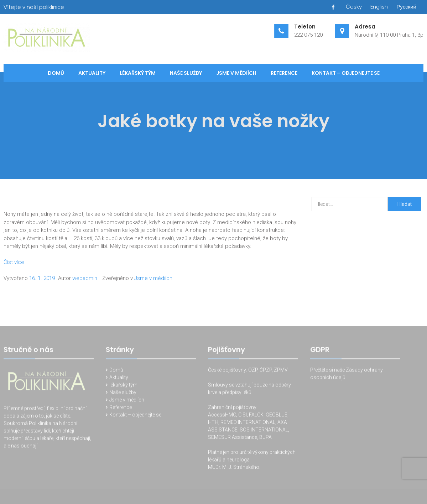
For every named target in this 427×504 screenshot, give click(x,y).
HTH (213, 423)
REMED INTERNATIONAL (248, 423)
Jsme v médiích (236, 73)
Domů (56, 73)
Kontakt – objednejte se (346, 73)
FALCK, (257, 416)
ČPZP (266, 371)
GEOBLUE (277, 416)
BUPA (265, 438)
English (379, 7)
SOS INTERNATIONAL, (264, 431)
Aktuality (92, 73)
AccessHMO (222, 416)
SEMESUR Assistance (233, 438)
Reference (284, 73)
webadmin (85, 278)
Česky (354, 7)
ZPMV (281, 371)
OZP (252, 371)
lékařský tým (138, 73)
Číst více (14, 262)
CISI (243, 416)
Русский (406, 7)
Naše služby (186, 73)
